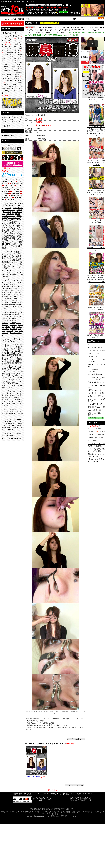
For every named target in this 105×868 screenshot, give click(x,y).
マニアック (14, 393)
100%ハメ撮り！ (8, 361)
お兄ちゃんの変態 (95, 396)
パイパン (10, 83)
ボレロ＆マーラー (15, 387)
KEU (7, 264)
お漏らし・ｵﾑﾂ (15, 66)
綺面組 (19, 260)
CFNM (4, 36)
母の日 (18, 347)
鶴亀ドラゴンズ (16, 321)
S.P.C (4, 248)
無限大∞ (8, 395)
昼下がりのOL (94, 390)
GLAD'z (14, 262)
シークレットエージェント (12, 289)
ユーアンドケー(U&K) (11, 412)
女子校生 (8, 38)
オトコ (5, 121)
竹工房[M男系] (17, 183)
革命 (18, 252)
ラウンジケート (16, 420)
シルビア (18, 290)
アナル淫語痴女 (94, 404)
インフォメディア (8, 216)
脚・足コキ (6, 46)
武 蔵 (20, 395)
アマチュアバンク (11, 231)
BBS (17, 361)
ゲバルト (15, 266)
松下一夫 (5, 393)
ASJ (20, 222)
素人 (19, 38)
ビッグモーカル (12, 357)
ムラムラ (12, 397)
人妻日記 (18, 359)
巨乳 (12, 60)
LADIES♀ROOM (9, 426)
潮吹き (7, 54)
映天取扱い (13, 222)
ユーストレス (13, 411)
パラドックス (15, 349)
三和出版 (5, 284)
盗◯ (16, 68)
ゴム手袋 (12, 117)
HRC (15, 220)
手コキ (19, 44)
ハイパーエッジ (9, 347)
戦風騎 (7, 298)
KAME (12, 252)
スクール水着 (12, 75)
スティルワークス (11, 307)
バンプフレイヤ (8, 351)
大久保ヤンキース (8, 240)
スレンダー (12, 85)
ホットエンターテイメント (11, 384)
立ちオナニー (15, 56)
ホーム (3, 19)
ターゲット (13, 121)
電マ (19, 81)
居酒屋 (4, 117)
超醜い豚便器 (7, 319)
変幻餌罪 (12, 383)
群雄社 (15, 274)
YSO (12, 434)
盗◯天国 (13, 329)
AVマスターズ (13, 234)
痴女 (8, 48)
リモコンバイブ (13, 79)
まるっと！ (92, 353)
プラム (9, 367)
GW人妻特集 (93, 441)
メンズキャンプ (12, 403)
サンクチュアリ (15, 282)
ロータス (10, 430)
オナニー (15, 54)
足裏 (8, 52)
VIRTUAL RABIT (16, 345)
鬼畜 (4, 79)
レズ (15, 62)
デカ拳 (12, 323)
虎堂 (16, 331)
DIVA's (8, 327)
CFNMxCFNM (7, 288)
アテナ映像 (9, 206)
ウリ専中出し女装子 (96, 393)
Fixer (11, 377)
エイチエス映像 (12, 235)
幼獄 (7, 119)
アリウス (8, 208)
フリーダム (12, 371)
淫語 (3, 58)
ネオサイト (18, 339)
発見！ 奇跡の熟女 (95, 347)
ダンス (14, 81)
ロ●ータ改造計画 (95, 410)
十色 (13, 327)
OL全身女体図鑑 (94, 374)
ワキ (16, 83)
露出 (16, 77)
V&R (18, 369)
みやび (19, 397)
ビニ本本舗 (10, 355)
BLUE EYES (11, 373)
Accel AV (13, 204)
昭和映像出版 (12, 286)
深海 (3, 292)
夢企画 (20, 413)
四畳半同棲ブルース (96, 407)
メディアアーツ (8, 399)
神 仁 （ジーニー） (12, 300)
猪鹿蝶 (18, 214)
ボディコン (9, 77)
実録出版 (13, 284)
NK (11, 339)
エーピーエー (11, 226)
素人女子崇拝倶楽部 (11, 304)
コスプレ (10, 73)
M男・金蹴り (13, 36)
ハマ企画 (16, 192)
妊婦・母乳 (9, 50)
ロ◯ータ (12, 40)
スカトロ (12, 64)
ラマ (17, 422)
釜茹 (13, 256)
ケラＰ (11, 268)
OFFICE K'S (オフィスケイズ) (12, 241)
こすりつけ (11, 58)
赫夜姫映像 (6, 256)
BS (3, 355)
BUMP (13, 353)
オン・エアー (12, 230)
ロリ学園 (19, 424)
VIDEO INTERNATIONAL (12, 180)
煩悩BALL (5, 353)
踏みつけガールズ (12, 365)
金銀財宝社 (6, 262)
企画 (16, 73)
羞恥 (8, 81)
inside (18, 246)
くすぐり (5, 68)
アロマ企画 (7, 212)
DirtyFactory (15, 313)
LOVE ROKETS (8, 422)
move (14, 395)
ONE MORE (9, 436)
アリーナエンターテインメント (12, 209)
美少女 (4, 40)
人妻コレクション (11, 358)
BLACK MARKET (8, 369)
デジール (13, 325)
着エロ (17, 87)
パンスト (15, 52)
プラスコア (17, 367)
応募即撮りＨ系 (14, 238)
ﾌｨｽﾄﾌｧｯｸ (10, 87)
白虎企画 (5, 194)
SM (6, 64)
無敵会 (4, 397)
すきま (9, 292)
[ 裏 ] (42, 115)
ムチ (18, 117)
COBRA (6, 196)
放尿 (18, 64)
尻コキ (14, 46)
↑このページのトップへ (76, 739)
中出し (17, 60)
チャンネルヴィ (14, 317)
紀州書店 (10, 258)
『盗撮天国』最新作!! (96, 435)
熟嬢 (13, 303)
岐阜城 (12, 260)
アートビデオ (10, 246)
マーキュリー (15, 391)
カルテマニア (15, 254)
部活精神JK (12, 363)
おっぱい (13, 119)
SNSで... (91, 356)
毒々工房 (10, 331)
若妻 (16, 50)
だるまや (12, 315)
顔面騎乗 (5, 66)
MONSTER (16, 194)
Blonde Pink (13, 375)
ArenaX (19, 210)
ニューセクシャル (9, 341)
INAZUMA (10, 214)
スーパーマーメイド (96, 350)
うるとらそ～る (14, 218)
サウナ (20, 119)
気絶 (12, 68)
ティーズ (11, 200)
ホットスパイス (11, 379)
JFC (19, 286)
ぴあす (19, 353)
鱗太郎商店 (10, 424)
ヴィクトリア (7, 220)
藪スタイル (14, 409)
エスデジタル (7, 224)
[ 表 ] (36, 115)
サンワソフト (10, 185)
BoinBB (18, 351)
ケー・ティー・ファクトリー (11, 271)
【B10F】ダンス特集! (96, 438)
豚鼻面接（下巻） (36, 776)
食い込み (12, 70)
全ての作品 (12, 19)
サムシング (14, 280)
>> (7, 126)
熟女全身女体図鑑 (95, 382)
